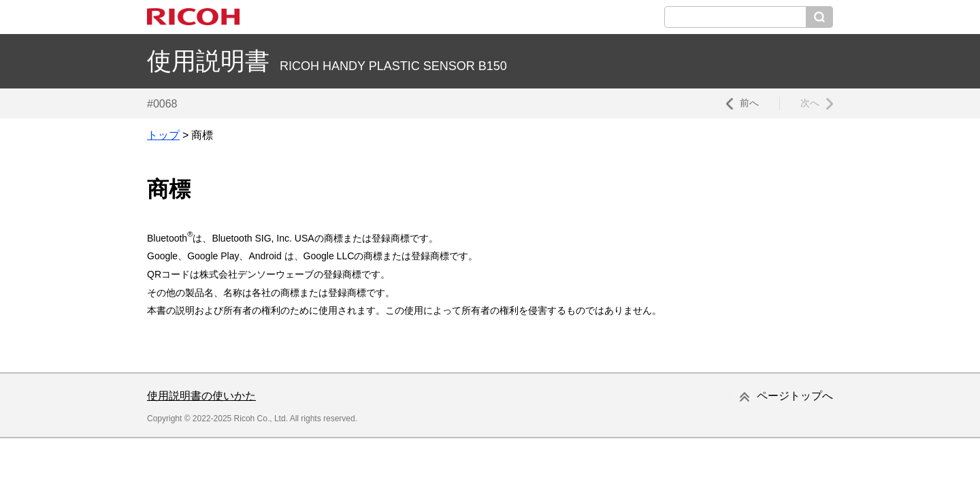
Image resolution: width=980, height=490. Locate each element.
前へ (749, 103)
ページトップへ (795, 396)
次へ (810, 103)
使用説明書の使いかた (201, 396)
